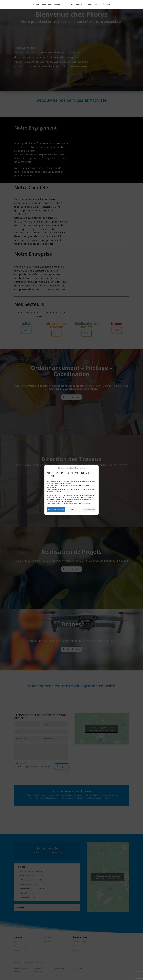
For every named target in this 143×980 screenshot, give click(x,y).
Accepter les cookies (56, 510)
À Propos (106, 5)
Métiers (37, 5)
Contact (96, 5)
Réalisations (47, 5)
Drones (58, 5)
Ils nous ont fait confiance (80, 5)
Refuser (73, 510)
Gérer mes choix (89, 510)
